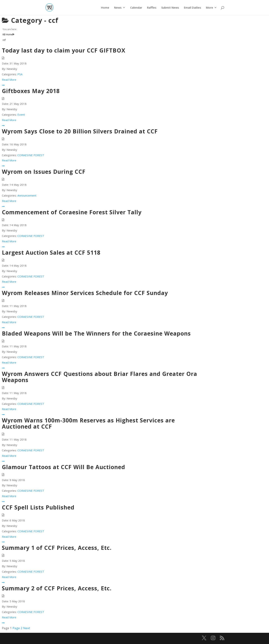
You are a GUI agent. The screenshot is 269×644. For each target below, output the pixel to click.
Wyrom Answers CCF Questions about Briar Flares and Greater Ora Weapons (100, 377)
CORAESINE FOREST (31, 155)
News (118, 8)
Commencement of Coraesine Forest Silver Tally (72, 212)
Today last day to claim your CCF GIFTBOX (64, 50)
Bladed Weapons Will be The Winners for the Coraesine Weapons (96, 333)
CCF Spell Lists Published (38, 507)
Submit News (170, 8)
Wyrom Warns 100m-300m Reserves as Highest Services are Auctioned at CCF (88, 423)
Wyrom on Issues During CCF (44, 172)
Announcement (27, 195)
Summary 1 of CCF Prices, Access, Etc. (57, 548)
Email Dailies (192, 8)
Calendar (136, 8)
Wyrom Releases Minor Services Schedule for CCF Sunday (85, 293)
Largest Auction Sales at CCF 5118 (51, 252)
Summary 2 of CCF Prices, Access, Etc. (57, 588)
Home (105, 8)
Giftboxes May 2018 (31, 91)
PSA (20, 74)
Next (27, 628)
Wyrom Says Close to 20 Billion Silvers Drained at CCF (80, 131)
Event (21, 115)
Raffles (152, 8)
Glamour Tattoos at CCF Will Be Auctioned (64, 467)
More (210, 8)
